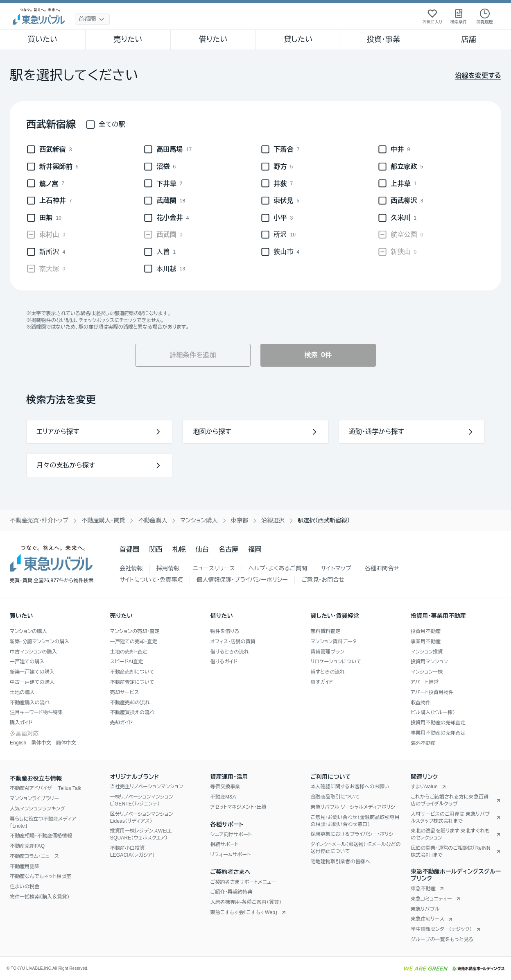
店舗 (468, 39)
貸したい (298, 39)
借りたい (213, 39)
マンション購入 (199, 520)
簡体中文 (66, 743)
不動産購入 (153, 520)
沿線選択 (273, 520)
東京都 (240, 520)
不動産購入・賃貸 (103, 520)
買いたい (43, 39)
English (18, 743)
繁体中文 (41, 743)
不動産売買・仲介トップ (39, 520)
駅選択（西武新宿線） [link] (324, 520)
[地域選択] (92, 19)
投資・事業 (383, 39)
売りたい (128, 39)
